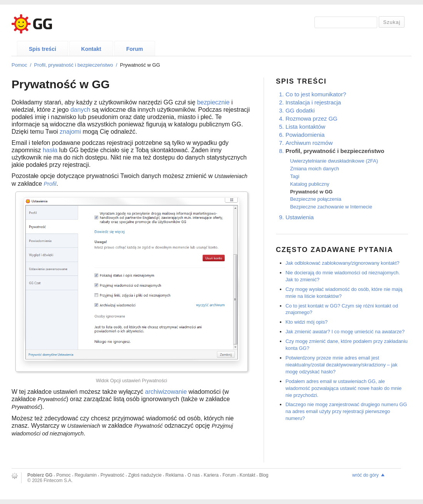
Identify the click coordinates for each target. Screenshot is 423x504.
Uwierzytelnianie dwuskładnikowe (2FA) (334, 161)
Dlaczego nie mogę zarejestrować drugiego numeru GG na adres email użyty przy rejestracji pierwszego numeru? (346, 411)
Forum (135, 49)
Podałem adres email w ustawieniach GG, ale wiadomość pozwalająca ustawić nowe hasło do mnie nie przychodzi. (344, 388)
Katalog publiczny (310, 184)
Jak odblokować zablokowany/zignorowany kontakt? (343, 263)
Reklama (175, 475)
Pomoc (19, 65)
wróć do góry (365, 475)
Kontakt (91, 49)
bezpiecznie (213, 102)
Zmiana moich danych (315, 169)
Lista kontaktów (305, 127)
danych (80, 110)
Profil (50, 184)
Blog (264, 475)
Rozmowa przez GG (312, 118)
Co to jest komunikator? (316, 94)
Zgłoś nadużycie (145, 475)
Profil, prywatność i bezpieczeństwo (74, 65)
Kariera (211, 475)
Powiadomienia (305, 135)
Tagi (295, 176)
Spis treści (43, 49)
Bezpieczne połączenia (316, 199)
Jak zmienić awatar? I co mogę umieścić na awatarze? (345, 332)
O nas (194, 475)
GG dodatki (300, 110)
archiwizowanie (166, 392)
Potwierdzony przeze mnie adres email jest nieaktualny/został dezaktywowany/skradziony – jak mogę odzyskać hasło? (342, 365)
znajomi (70, 132)
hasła (50, 150)
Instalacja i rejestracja (313, 102)
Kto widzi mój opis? (307, 322)
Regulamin (86, 475)
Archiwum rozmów (309, 143)
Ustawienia (300, 217)
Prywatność (112, 475)
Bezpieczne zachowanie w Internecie (331, 207)
